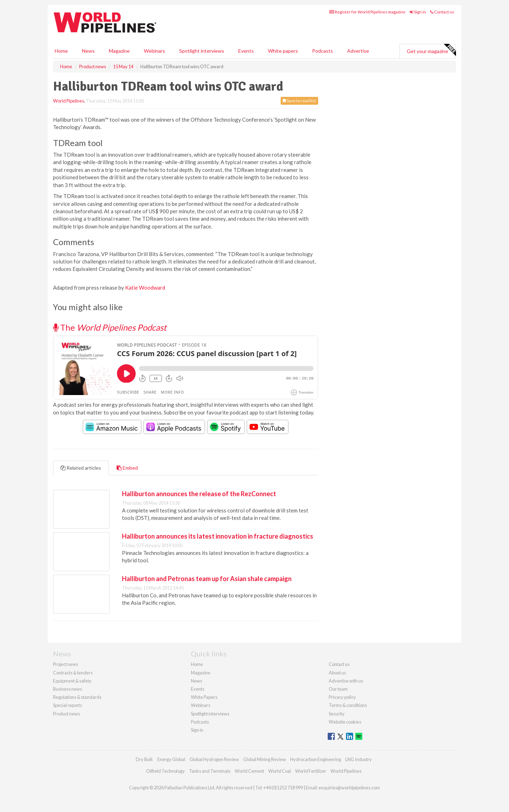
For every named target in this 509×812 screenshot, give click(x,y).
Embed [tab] (127, 468)
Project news (66, 664)
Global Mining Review (265, 759)
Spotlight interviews (202, 51)
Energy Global (171, 759)
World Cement (249, 771)
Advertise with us (346, 681)
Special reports (68, 705)
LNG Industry (359, 759)
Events (246, 51)
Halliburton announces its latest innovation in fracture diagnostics (218, 536)
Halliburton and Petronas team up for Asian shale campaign (207, 579)
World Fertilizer (311, 771)
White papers (283, 51)
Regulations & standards (77, 697)
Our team (338, 689)
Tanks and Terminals (210, 771)
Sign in (418, 12)
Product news (66, 714)
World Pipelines (69, 101)
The (110, 327)
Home (61, 51)
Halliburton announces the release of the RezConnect (199, 494)
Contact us (442, 12)
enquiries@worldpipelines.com (349, 788)
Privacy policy (342, 697)
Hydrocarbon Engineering (316, 759)
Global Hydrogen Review (214, 759)
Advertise (358, 51)
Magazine (119, 51)
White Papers (204, 697)
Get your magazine (431, 50)
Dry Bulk (144, 759)
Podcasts (323, 51)
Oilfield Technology (165, 771)
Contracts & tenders (73, 673)
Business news (68, 689)
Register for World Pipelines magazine (367, 12)
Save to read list (299, 101)
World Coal (280, 771)
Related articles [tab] (81, 468)
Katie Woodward (145, 288)
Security (337, 714)
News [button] (88, 51)
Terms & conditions (348, 705)
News (197, 681)
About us (337, 673)
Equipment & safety (72, 681)
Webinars (154, 51)
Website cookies (345, 722)
